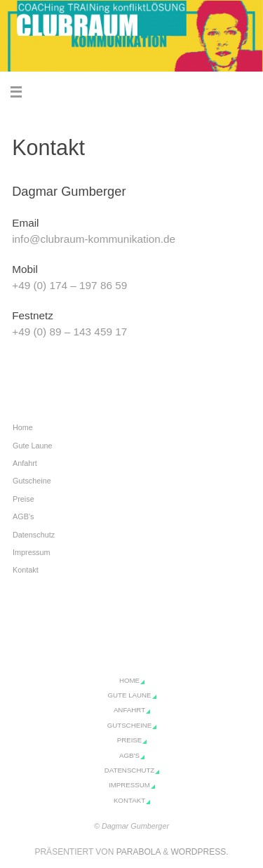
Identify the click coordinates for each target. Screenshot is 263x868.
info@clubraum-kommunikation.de (94, 239)
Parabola (139, 852)
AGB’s (23, 516)
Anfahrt (25, 463)
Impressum (31, 552)
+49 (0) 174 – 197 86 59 (69, 285)
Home (23, 427)
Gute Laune (32, 446)
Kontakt (26, 570)
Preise (23, 499)
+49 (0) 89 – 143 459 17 (69, 332)
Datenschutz (34, 535)
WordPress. (200, 852)
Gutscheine (32, 481)
